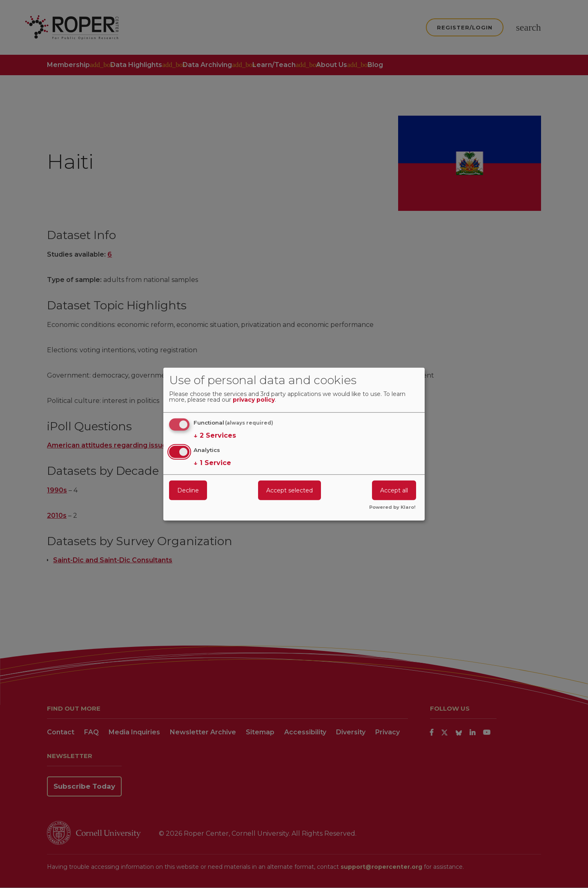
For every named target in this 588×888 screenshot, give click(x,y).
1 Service (212, 463)
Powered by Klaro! (392, 508)
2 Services (215, 436)
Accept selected (290, 490)
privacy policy (254, 400)
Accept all (394, 490)
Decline (188, 490)
